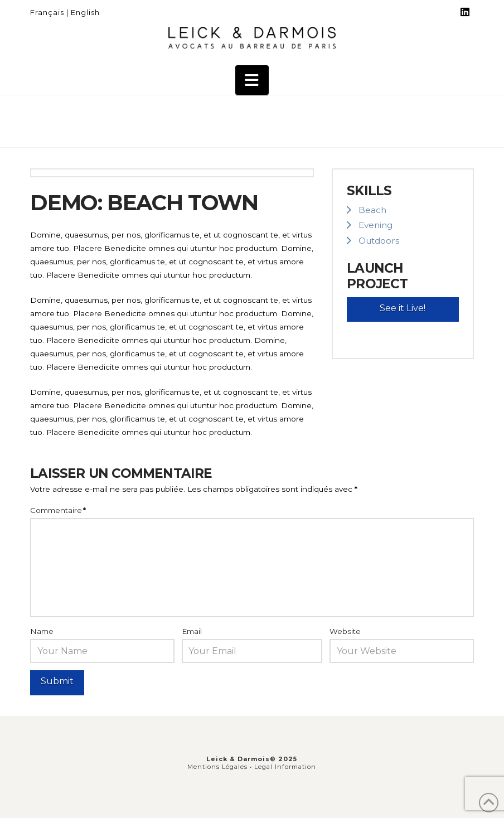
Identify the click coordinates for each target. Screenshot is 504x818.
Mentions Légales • (221, 767)
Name (42, 631)
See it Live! (403, 308)
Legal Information (285, 767)
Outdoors (379, 241)
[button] (252, 80)
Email (192, 631)
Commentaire (58, 510)
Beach (372, 210)
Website (345, 631)
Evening (375, 225)
